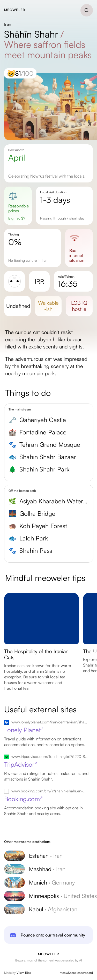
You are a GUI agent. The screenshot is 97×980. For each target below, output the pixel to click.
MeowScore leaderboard (76, 973)
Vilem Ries (24, 973)
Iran (8, 24)
